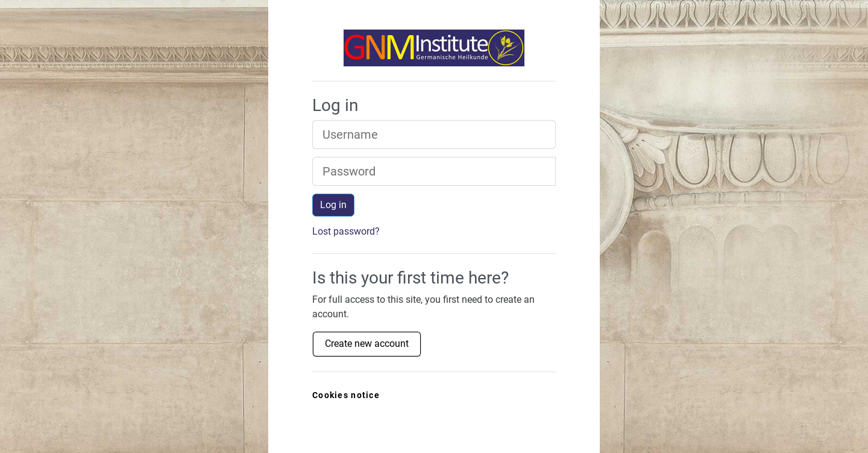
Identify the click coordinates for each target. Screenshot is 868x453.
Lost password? (346, 231)
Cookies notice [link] (346, 395)
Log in (333, 205)
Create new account (367, 344)
